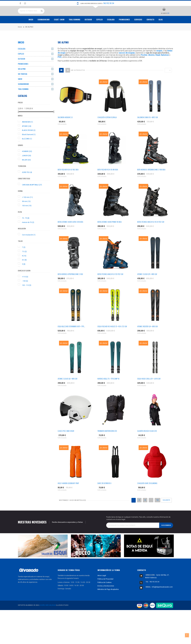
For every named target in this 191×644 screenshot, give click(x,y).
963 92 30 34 (109, 3)
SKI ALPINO (22, 79)
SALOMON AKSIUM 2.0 (65, 127)
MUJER (26, 170)
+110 (25, 287)
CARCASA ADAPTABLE (32, 195)
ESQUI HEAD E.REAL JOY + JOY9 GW (149, 388)
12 (157, 510)
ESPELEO (99, 29)
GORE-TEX (27, 182)
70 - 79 (26, 228)
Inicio (31, 29)
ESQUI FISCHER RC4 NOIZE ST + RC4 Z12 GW (112, 336)
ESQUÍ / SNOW (59, 29)
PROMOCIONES (124, 29)
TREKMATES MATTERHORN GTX (107, 441)
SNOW (20, 89)
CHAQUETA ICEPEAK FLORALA (107, 127)
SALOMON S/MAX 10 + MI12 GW (148, 127)
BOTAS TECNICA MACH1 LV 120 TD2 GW (110, 284)
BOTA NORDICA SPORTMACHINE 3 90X (70, 284)
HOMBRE (27, 161)
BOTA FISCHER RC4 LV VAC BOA (68, 179)
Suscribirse (166, 535)
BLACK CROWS (29, 140)
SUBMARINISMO (23, 94)
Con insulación (29, 245)
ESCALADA (111, 29)
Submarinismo (44, 29)
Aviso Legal (102, 585)
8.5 (24, 270)
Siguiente (166, 510)
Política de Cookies (105, 592)
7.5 (24, 261)
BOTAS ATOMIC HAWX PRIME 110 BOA (110, 232)
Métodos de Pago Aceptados (108, 599)
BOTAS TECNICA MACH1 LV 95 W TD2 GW (151, 232)
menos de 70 (28, 232)
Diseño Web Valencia (48, 615)
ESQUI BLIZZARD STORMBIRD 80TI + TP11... (71, 336)
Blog (161, 29)
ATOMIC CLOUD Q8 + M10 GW (68, 388)
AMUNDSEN (27, 132)
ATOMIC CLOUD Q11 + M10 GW (147, 284)
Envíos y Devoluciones (106, 596)
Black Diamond (29, 144)
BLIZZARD (27, 149)
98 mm (26, 211)
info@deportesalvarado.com (162, 597)
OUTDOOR (88, 29)
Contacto (150, 29)
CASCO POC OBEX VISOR (66, 441)
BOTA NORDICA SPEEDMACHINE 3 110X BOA (151, 179)
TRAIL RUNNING (74, 29)
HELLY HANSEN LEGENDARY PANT (68, 493)
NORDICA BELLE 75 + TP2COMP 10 (108, 388)
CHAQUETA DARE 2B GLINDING (147, 493)
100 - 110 (27, 295)
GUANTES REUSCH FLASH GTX (147, 441)
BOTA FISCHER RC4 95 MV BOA (108, 179)
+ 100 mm (27, 207)
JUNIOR (27, 165)
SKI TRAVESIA (23, 84)
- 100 (25, 291)
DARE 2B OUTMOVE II (104, 493)
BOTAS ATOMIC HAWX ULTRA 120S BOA (70, 232)
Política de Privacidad (105, 589)
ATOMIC (27, 136)
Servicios (138, 29)
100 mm (27, 215)
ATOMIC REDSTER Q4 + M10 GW (147, 336)
